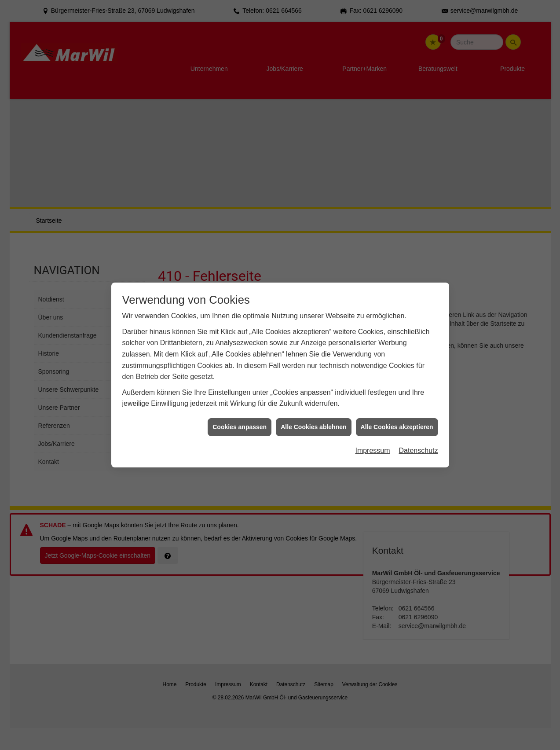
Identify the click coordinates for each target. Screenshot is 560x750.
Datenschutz (419, 408)
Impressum (372, 408)
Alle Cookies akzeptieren (397, 384)
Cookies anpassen (240, 384)
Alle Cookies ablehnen (313, 384)
